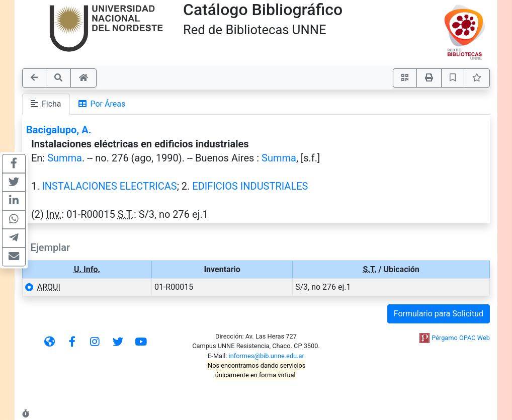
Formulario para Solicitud (439, 314)
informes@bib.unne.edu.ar (267, 356)
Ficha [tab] (46, 104)
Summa (65, 158)
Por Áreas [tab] (102, 104)
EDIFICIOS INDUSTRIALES (250, 186)
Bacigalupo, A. (59, 130)
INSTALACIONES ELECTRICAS (109, 186)
